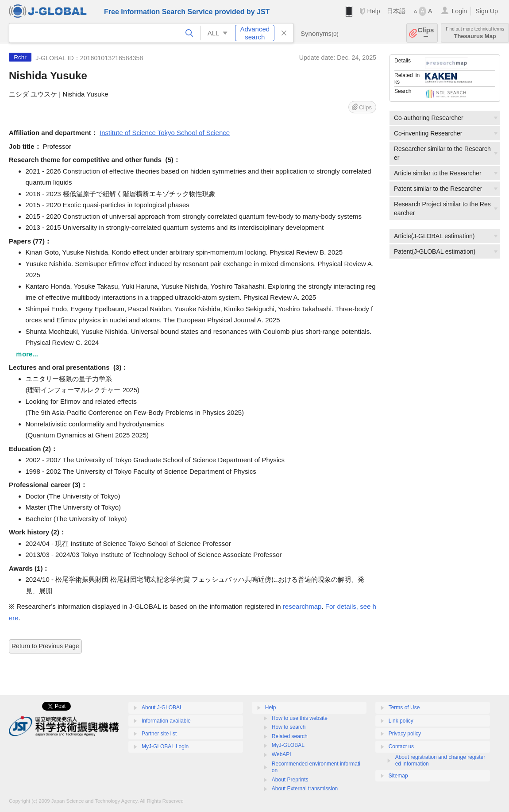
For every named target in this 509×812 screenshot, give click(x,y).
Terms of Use (404, 708)
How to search (289, 727)
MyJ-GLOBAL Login (165, 746)
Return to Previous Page (45, 646)
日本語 (396, 11)
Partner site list (159, 734)
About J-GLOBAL (162, 708)
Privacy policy (405, 734)
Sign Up (487, 11)
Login (459, 11)
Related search (290, 736)
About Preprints (290, 780)
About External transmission (305, 789)
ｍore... (27, 354)
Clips (426, 33)
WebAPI (281, 754)
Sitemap (398, 776)
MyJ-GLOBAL (288, 745)
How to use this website (300, 718)
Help (373, 11)
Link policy (401, 721)
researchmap (302, 606)
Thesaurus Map (475, 33)
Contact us (401, 746)
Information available (166, 721)
